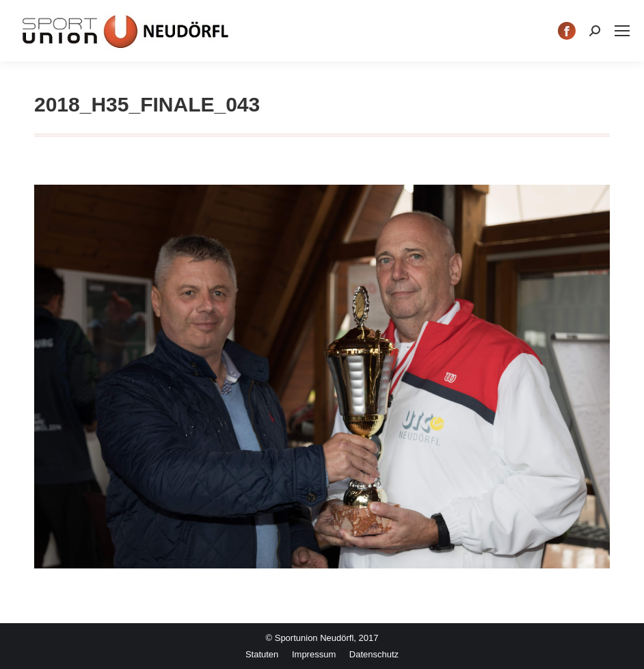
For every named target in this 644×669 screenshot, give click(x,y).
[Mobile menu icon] (622, 31)
